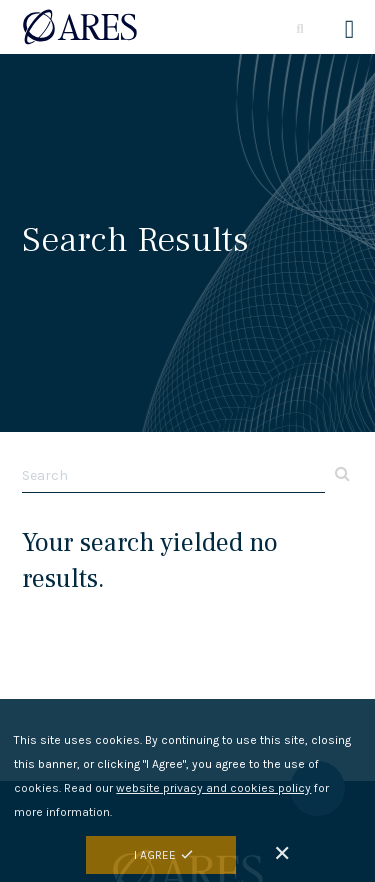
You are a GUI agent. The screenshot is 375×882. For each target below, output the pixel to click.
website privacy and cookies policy (213, 793)
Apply (339, 473)
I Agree (155, 860)
